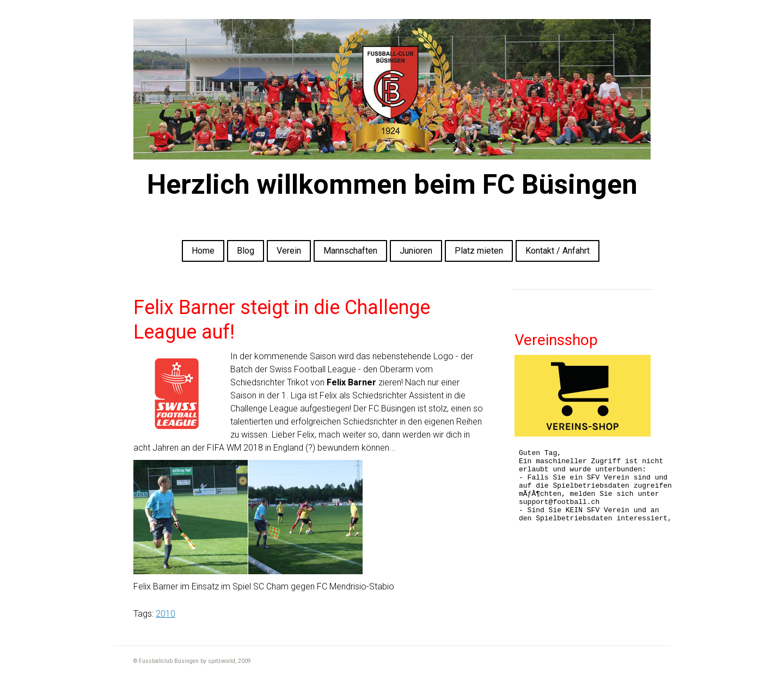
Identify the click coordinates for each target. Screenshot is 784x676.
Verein (289, 251)
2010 (166, 614)
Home (203, 251)
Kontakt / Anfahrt (558, 251)
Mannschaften (350, 251)
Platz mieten (479, 251)
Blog (246, 251)
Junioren (416, 251)
